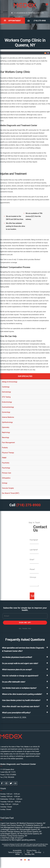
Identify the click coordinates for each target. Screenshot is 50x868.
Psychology (6, 468)
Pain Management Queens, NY (12, 827)
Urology (5, 483)
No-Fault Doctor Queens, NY (31, 834)
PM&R (4, 458)
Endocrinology (7, 402)
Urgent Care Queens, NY (10, 823)
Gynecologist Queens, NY (10, 834)
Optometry (6, 427)
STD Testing (6, 397)
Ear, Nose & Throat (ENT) (11, 493)
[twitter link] (11, 783)
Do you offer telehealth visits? (14, 682)
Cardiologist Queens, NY (9, 829)
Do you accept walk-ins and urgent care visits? (20, 663)
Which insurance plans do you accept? (17, 670)
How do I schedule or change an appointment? (20, 676)
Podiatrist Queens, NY (34, 825)
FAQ (28, 852)
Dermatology (6, 392)
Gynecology (6, 412)
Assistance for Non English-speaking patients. (18, 840)
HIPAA (17, 854)
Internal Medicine (8, 417)
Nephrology (6, 432)
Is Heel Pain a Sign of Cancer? (12, 838)
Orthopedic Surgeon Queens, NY (37, 827)
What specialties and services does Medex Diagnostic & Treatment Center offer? (23, 649)
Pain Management (8, 443)
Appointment (15, 21)
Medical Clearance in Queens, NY (32, 823)
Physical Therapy (8, 453)
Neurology (6, 437)
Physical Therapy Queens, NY (12, 832)
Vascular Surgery (8, 488)
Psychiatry (6, 463)
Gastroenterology (8, 407)
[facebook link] (2, 783)
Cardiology (6, 387)
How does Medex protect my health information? (21, 700)
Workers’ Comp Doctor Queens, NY (14, 836)
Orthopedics (6, 478)
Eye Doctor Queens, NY (32, 832)
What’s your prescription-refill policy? (16, 713)
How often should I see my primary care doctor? (21, 706)
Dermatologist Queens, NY (30, 829)
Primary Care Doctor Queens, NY (13, 825)
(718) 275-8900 (40, 21)
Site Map (38, 852)
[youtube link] (15, 783)
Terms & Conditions (15, 852)
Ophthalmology (7, 422)
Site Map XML (30, 854)
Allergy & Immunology (10, 382)
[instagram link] (6, 783)
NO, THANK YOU (25, 629)
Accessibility (17, 850)
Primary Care (6, 473)
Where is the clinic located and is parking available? (22, 694)
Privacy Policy (32, 850)
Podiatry (5, 448)
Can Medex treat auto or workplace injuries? (19, 688)
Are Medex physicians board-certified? (17, 657)
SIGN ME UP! (25, 623)
